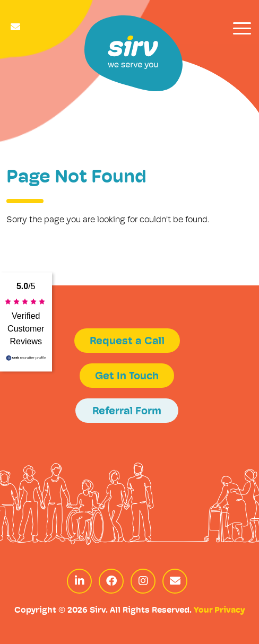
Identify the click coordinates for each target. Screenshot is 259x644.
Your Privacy (219, 611)
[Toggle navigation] (242, 28)
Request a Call (127, 342)
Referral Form (127, 412)
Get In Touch (127, 377)
